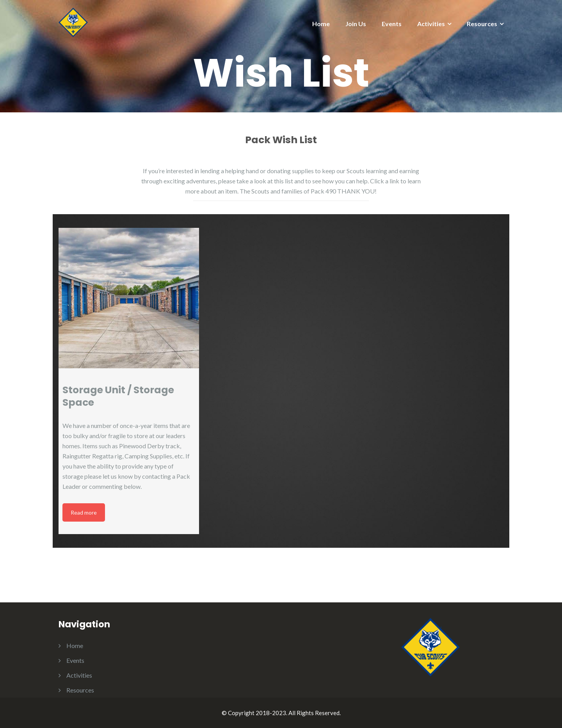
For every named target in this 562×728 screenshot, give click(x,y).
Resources (482, 24)
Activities (431, 24)
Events (392, 24)
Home (321, 24)
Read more (84, 512)
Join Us (356, 24)
